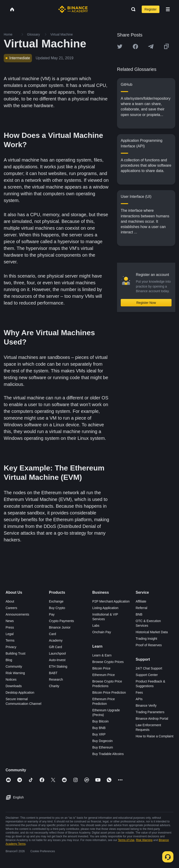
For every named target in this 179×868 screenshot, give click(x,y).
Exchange (56, 601)
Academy (56, 640)
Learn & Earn (102, 655)
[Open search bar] (132, 9)
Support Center (147, 675)
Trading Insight (146, 639)
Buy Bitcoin (100, 721)
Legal (10, 634)
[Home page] (73, 9)
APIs (139, 699)
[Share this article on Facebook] (135, 46)
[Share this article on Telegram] (151, 46)
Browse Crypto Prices (108, 662)
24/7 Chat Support (149, 668)
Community (14, 666)
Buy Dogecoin (102, 741)
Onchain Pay (102, 632)
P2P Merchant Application (111, 601)
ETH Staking (58, 666)
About (10, 601)
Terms (10, 640)
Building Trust (15, 653)
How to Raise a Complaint (155, 736)
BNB (139, 614)
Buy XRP (99, 734)
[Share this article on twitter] (120, 46)
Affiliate (141, 601)
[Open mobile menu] (168, 9)
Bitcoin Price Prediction (109, 692)
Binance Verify (146, 706)
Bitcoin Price (101, 668)
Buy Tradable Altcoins (108, 754)
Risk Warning (15, 673)
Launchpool (57, 653)
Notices (11, 679)
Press (10, 627)
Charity (54, 686)
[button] (168, 9)
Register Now (146, 303)
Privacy (11, 647)
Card (52, 634)
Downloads (14, 686)
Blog (9, 660)
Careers (11, 608)
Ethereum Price (103, 675)
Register (151, 9)
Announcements (17, 614)
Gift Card (55, 647)
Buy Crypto (57, 608)
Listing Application (105, 608)
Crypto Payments (61, 621)
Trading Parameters (150, 712)
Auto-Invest (57, 660)
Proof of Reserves (149, 645)
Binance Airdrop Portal (152, 719)
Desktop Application (20, 692)
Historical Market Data (152, 632)
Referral (141, 608)
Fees (139, 692)
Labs (96, 626)
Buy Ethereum (103, 747)
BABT (53, 673)
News (10, 621)
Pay (52, 614)
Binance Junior (60, 627)
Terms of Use (126, 840)
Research (56, 679)
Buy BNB (99, 728)
